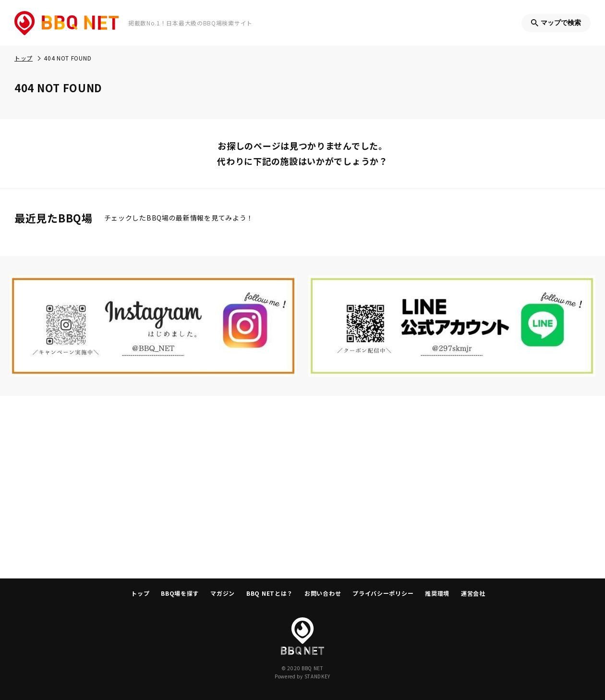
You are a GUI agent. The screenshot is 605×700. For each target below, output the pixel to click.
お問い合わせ (323, 593)
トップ (140, 593)
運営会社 (473, 593)
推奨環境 (437, 593)
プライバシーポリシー (383, 593)
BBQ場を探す (180, 593)
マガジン (223, 593)
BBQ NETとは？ (270, 593)
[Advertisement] (302, 487)
